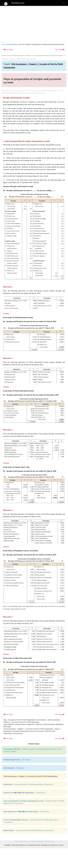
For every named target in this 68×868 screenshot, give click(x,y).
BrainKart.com (18, 3)
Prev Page (8, 50)
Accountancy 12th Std (16, 44)
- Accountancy (24, 793)
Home (4, 44)
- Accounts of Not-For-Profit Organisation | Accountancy (28, 784)
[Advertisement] (34, 24)
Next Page (60, 50)
